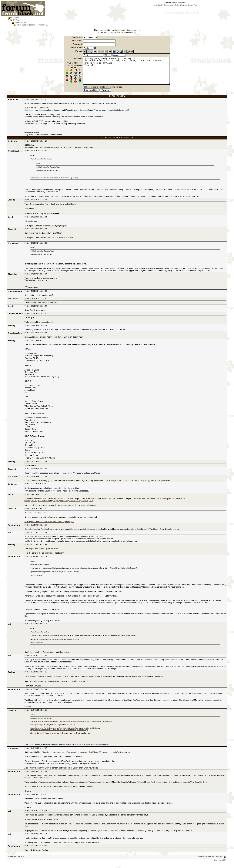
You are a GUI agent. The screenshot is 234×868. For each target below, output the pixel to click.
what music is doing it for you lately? (32, 25)
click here (112, 32)
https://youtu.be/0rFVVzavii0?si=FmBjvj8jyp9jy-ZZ (46, 231)
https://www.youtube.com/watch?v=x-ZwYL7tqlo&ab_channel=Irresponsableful (138, 486)
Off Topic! (16, 20)
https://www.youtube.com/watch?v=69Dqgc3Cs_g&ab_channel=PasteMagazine (85, 727)
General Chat (20, 22)
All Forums (15, 18)
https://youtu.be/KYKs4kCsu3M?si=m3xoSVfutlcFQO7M (49, 243)
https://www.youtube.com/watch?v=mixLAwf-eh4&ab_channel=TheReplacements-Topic (59, 735)
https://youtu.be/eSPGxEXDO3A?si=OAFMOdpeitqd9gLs (49, 527)
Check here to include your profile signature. (100, 92)
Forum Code (66, 65)
